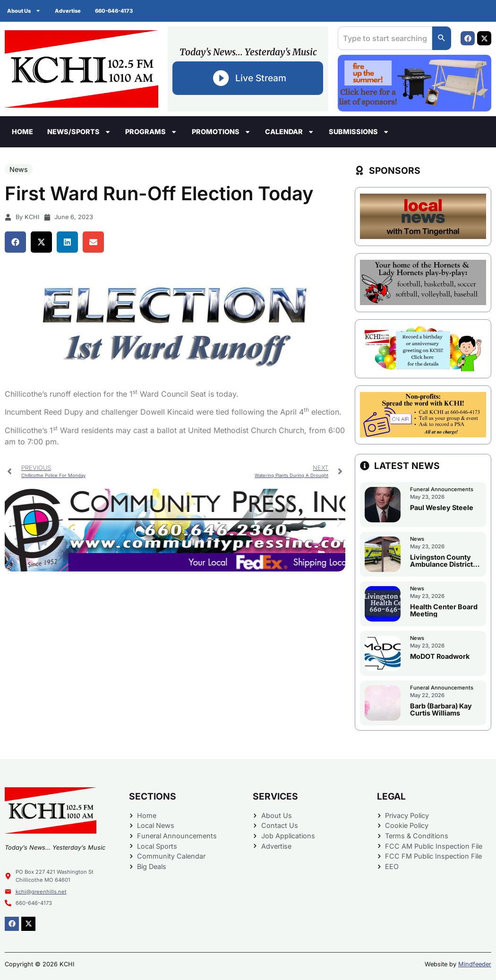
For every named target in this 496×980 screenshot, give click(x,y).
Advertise (68, 11)
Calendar (290, 132)
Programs (151, 132)
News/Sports (79, 132)
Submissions (359, 132)
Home (22, 132)
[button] (15, 242)
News (19, 169)
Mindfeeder (475, 964)
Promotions (221, 132)
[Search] (442, 38)
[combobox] (385, 38)
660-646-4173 (114, 11)
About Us (24, 11)
